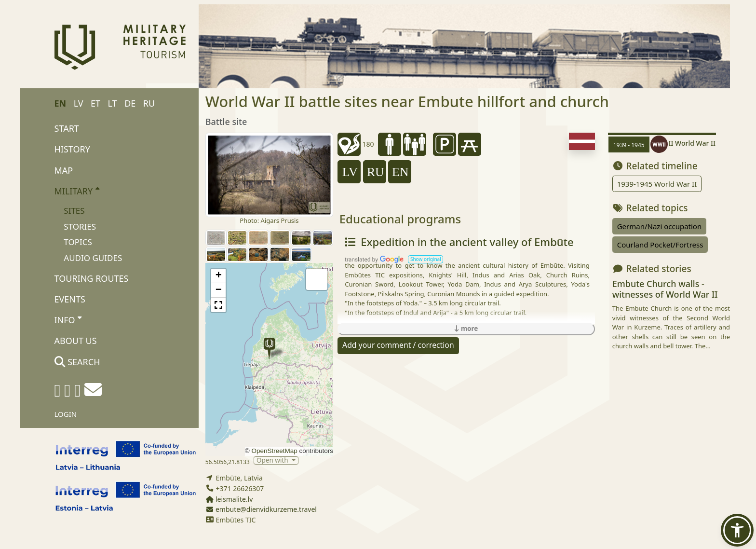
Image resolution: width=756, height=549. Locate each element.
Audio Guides (93, 258)
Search (77, 362)
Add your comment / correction (398, 345)
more (466, 329)
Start (67, 128)
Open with (273, 460)
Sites (74, 211)
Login (66, 414)
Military (77, 191)
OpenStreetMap (274, 451)
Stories (80, 226)
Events (70, 299)
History (72, 149)
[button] (269, 349)
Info (68, 319)
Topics (78, 242)
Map (64, 170)
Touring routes (92, 278)
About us (76, 341)
